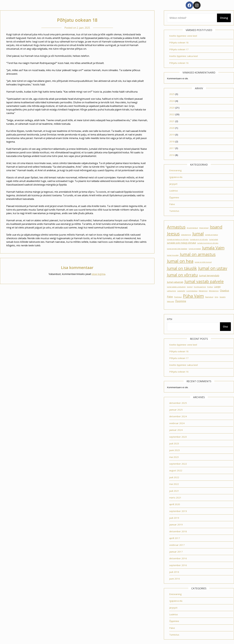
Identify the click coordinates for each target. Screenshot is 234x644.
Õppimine (174, 197)
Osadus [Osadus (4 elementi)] (225, 290)
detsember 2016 (178, 558)
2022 (172, 114)
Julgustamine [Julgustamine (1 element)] (186, 235)
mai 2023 (174, 457)
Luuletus (174, 191)
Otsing (224, 18)
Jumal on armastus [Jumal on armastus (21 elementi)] (198, 254)
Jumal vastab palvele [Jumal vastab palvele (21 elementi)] (204, 281)
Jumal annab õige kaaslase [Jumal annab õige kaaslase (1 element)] (177, 249)
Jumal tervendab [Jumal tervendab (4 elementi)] (209, 275)
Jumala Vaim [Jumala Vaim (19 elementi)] (213, 248)
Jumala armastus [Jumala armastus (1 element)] (211, 235)
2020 (172, 128)
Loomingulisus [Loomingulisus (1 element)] (192, 291)
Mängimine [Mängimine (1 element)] (203, 291)
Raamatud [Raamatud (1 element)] (209, 297)
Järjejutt (173, 184)
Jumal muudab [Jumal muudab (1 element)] (173, 255)
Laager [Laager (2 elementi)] (217, 287)
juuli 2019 (174, 518)
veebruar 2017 (177, 545)
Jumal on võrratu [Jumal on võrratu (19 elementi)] (182, 275)
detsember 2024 (178, 416)
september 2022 (178, 464)
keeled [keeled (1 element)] (190, 287)
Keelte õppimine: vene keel (183, 36)
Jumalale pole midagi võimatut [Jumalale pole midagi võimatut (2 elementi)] (181, 243)
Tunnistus (174, 211)
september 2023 (178, 437)
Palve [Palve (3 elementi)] (170, 297)
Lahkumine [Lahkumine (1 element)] (171, 291)
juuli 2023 (174, 443)
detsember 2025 (178, 403)
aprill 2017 (175, 538)
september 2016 (178, 565)
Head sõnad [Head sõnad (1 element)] (204, 228)
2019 (172, 135)
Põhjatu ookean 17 (179, 49)
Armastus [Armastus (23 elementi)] (176, 227)
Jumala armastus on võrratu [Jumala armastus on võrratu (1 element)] (178, 239)
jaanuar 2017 (176, 552)
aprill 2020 (175, 504)
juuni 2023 (175, 450)
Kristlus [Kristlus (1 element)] (210, 287)
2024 (172, 101)
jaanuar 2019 (176, 524)
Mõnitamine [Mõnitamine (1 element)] (214, 291)
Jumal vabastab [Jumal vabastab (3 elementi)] (175, 282)
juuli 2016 (174, 572)
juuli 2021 (174, 491)
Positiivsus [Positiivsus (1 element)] (178, 297)
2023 (172, 108)
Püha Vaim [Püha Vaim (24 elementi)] (193, 296)
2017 (172, 148)
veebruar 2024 (177, 423)
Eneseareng (175, 170)
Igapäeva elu (176, 177)
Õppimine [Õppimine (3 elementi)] (181, 301)
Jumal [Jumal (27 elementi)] (198, 234)
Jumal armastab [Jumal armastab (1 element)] (195, 249)
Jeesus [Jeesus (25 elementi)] (173, 234)
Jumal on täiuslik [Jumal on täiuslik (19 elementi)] (182, 268)
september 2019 (178, 511)
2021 (172, 121)
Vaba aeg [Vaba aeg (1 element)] (170, 301)
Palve (172, 204)
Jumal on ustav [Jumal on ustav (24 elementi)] (213, 268)
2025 (172, 94)
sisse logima (98, 274)
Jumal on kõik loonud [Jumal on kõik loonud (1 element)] (203, 262)
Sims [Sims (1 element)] (216, 297)
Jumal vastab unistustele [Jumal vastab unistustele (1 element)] (176, 287)
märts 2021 (175, 498)
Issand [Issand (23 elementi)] (216, 227)
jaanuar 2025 (176, 410)
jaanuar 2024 (176, 430)
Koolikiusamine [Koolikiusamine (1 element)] (200, 287)
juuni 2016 (175, 579)
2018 (172, 141)
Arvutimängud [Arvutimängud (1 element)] (192, 228)
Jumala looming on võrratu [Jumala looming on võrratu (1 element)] (208, 243)
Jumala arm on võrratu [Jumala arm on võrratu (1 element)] (199, 239)
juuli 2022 (174, 477)
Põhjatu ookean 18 (179, 42)
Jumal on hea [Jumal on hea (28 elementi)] (180, 261)
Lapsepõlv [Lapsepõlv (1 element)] (181, 291)
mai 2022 (174, 484)
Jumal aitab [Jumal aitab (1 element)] (214, 239)
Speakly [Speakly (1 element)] (223, 297)
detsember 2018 (178, 531)
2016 (172, 155)
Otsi (170, 319)
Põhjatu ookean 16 (179, 63)
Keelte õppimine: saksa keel (183, 56)
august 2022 (176, 470)
